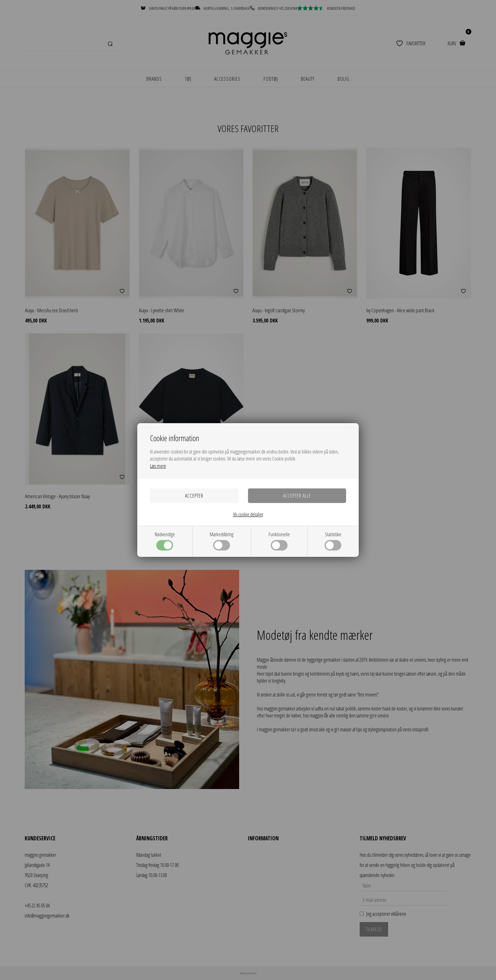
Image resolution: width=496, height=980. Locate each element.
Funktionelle (279, 541)
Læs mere (158, 466)
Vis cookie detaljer (248, 514)
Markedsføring (222, 541)
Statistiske (333, 541)
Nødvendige (165, 541)
